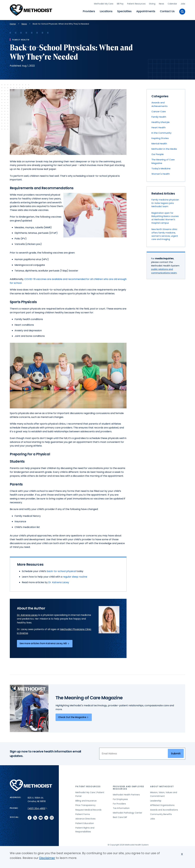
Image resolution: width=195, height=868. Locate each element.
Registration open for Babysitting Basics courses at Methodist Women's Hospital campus (165, 218)
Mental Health (159, 144)
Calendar (172, 4)
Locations (106, 11)
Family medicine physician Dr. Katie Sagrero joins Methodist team (165, 203)
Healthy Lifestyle (161, 122)
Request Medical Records (88, 810)
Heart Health (159, 127)
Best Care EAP (120, 817)
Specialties (124, 11)
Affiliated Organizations (162, 805)
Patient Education (85, 823)
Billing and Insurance (86, 801)
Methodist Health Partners (126, 795)
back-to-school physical (62, 571)
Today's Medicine (161, 168)
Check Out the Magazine (74, 717)
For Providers (119, 804)
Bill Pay (120, 4)
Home (13, 24)
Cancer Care (159, 111)
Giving (152, 4)
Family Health (159, 117)
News (162, 4)
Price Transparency (85, 805)
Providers (89, 11)
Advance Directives (85, 819)
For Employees (120, 799)
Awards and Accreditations (164, 810)
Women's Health (161, 174)
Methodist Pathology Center (127, 813)
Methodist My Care (104, 4)
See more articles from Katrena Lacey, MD (45, 644)
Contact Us (167, 11)
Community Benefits (161, 814)
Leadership (156, 801)
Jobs (183, 4)
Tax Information (121, 808)
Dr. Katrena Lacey (59, 582)
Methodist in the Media (164, 149)
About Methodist (162, 786)
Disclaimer (47, 858)
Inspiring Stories (160, 138)
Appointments (146, 11)
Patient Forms (83, 814)
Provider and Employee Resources (128, 788)
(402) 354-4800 (37, 808)
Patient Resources (136, 4)
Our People (158, 154)
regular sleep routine (75, 577)
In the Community (161, 133)
